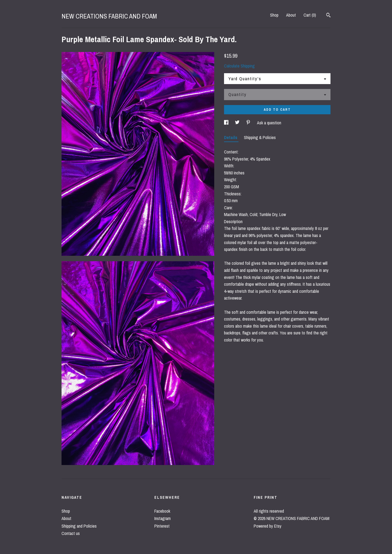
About (291, 15)
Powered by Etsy (268, 526)
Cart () (310, 15)
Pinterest (162, 526)
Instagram (163, 518)
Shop (274, 15)
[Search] (328, 16)
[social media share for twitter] (238, 123)
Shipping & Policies (260, 137)
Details (231, 137)
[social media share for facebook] (227, 123)
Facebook (162, 511)
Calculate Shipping (239, 66)
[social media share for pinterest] (249, 123)
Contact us (71, 533)
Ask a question (269, 123)
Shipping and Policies (79, 526)
